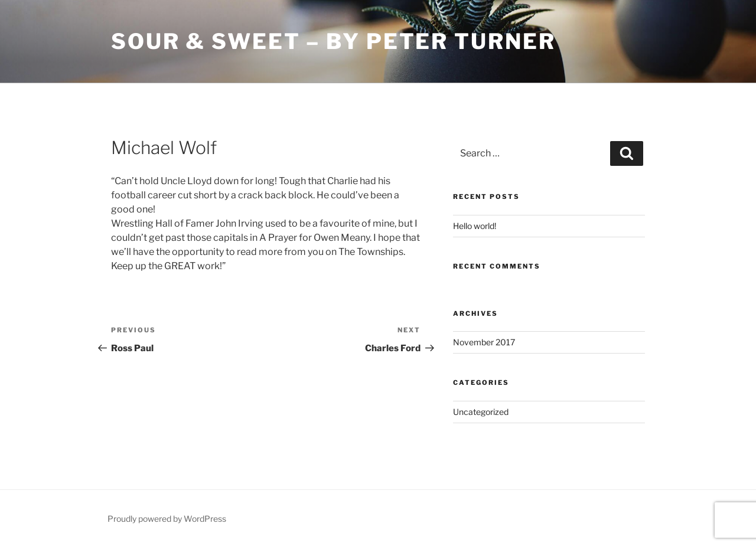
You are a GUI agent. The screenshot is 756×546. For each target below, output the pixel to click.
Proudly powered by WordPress (167, 519)
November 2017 (484, 342)
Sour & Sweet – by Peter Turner (333, 41)
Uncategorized (481, 412)
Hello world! (475, 226)
